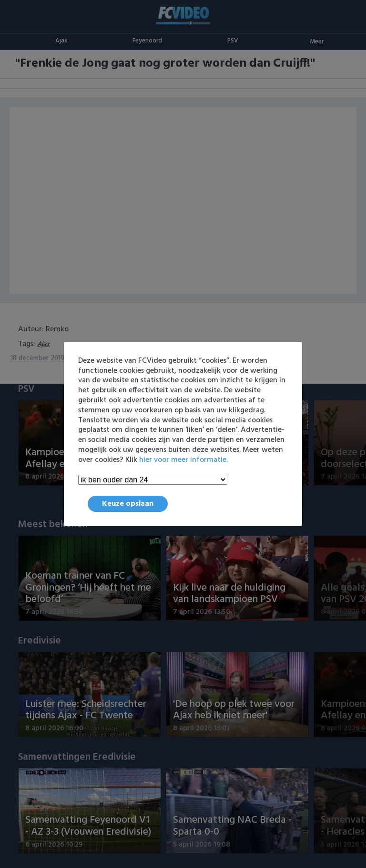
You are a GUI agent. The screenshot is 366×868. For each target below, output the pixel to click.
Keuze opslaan (128, 504)
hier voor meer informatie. (183, 460)
